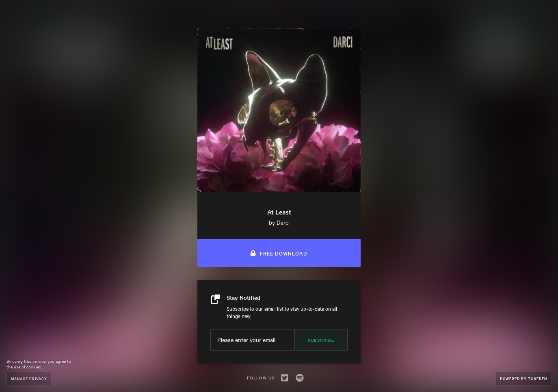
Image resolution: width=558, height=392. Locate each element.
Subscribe (321, 340)
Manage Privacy (29, 378)
